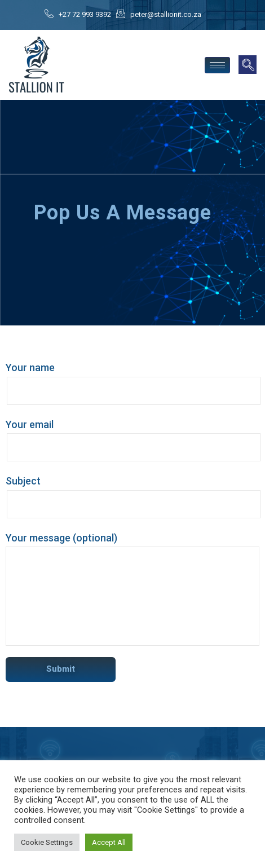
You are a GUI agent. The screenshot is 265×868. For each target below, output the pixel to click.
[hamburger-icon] (217, 65)
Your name (132, 383)
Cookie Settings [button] (47, 842)
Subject (132, 497)
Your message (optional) (132, 589)
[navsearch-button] (248, 65)
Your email (132, 440)
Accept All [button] (109, 842)
